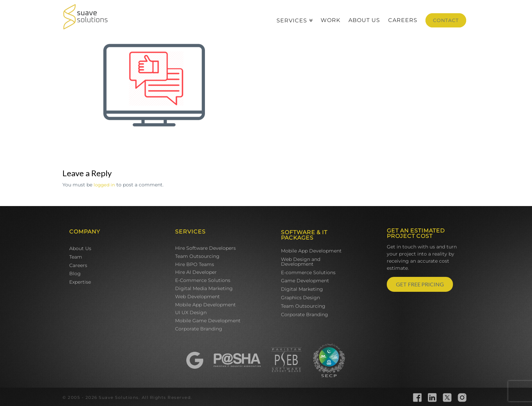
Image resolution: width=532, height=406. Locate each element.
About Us (80, 248)
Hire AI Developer (196, 272)
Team (76, 257)
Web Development (197, 297)
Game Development (305, 281)
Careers (78, 265)
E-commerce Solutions (308, 272)
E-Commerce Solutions (203, 280)
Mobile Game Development (208, 321)
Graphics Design (300, 298)
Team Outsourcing (197, 256)
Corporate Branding (199, 329)
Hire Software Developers (205, 248)
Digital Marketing (302, 289)
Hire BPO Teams (195, 264)
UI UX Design (191, 312)
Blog (75, 273)
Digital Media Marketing (204, 288)
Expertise (80, 282)
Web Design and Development (301, 262)
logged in (104, 185)
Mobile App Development (205, 305)
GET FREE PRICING (420, 284)
